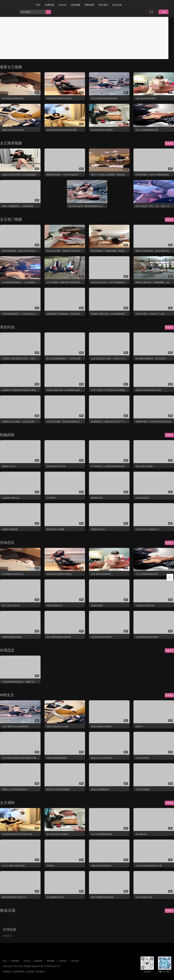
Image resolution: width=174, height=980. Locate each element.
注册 (163, 12)
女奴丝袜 (117, 5)
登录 (151, 12)
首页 (38, 5)
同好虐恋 (103, 5)
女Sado (63, 5)
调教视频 (89, 5)
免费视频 (50, 5)
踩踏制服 (76, 5)
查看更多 (169, 143)
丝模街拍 (7, 936)
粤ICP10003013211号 (50, 966)
